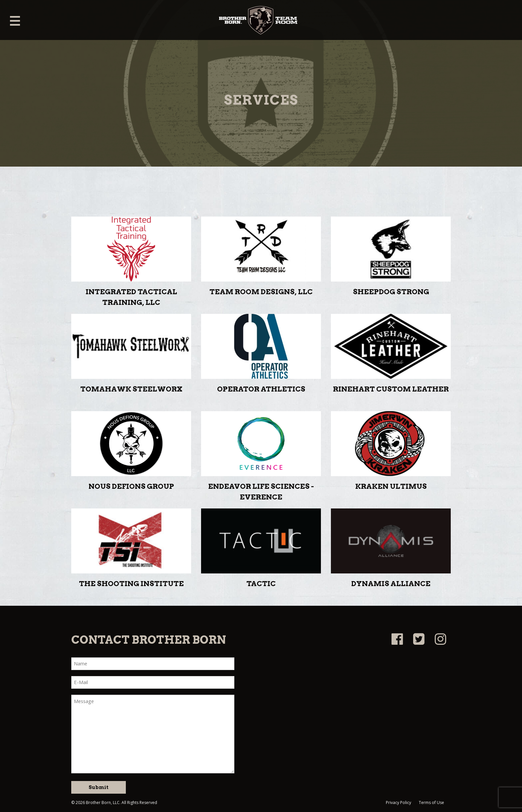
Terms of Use (431, 803)
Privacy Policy (398, 803)
